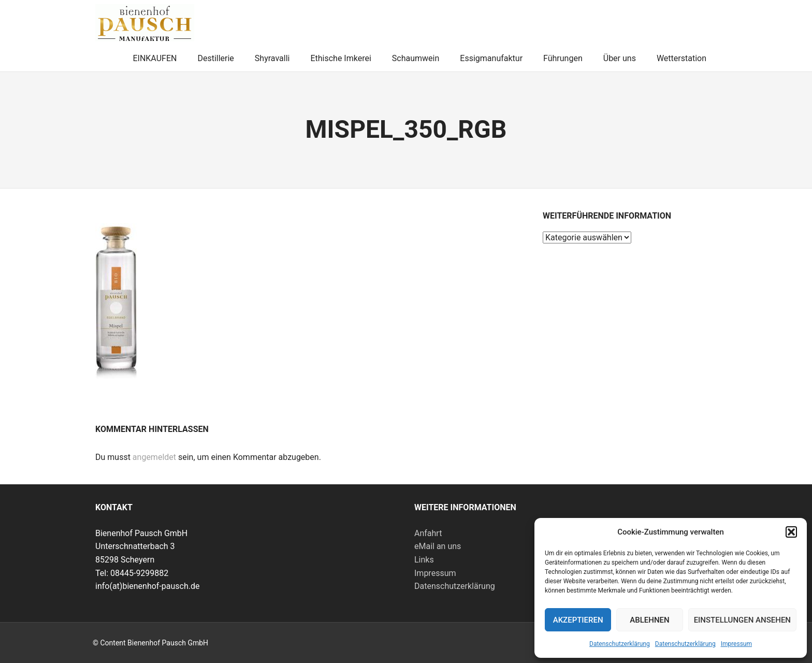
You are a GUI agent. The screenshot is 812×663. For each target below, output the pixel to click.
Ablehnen (649, 620)
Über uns (620, 58)
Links (424, 560)
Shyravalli (272, 58)
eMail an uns (438, 546)
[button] (791, 532)
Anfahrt (428, 533)
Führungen (563, 58)
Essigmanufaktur (491, 58)
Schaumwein (416, 58)
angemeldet (154, 457)
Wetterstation (682, 58)
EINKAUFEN (155, 58)
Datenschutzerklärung (620, 644)
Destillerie (215, 58)
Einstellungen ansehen (742, 620)
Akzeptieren (578, 620)
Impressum (736, 644)
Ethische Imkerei (340, 58)
